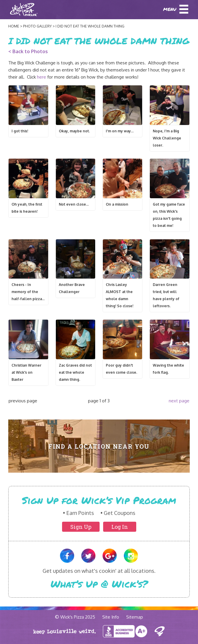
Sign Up (81, 527)
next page (179, 401)
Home (14, 26)
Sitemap (135, 617)
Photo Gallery (37, 26)
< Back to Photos (28, 51)
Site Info (111, 617)
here (42, 77)
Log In (120, 527)
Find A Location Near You (99, 447)
